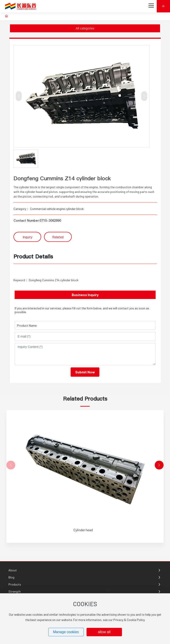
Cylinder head (83, 530)
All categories (85, 28)
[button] (159, 465)
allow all (104, 632)
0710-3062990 (50, 221)
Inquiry (27, 237)
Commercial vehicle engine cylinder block (57, 209)
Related (58, 237)
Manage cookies (66, 632)
